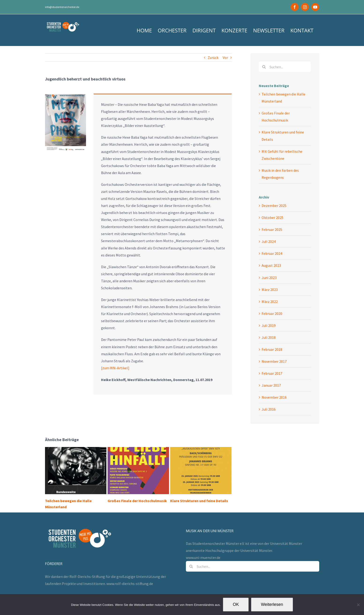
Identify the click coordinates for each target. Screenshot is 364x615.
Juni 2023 (269, 278)
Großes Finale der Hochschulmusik (137, 501)
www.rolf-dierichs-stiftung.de (130, 575)
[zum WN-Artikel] (115, 368)
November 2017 (274, 361)
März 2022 (270, 302)
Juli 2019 (269, 325)
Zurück (213, 57)
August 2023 (271, 265)
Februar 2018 (272, 349)
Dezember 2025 (274, 206)
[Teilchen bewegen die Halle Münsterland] (76, 470)
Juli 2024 (269, 241)
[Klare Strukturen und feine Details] (201, 470)
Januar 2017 (271, 385)
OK (236, 604)
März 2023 (270, 290)
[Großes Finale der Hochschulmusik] (138, 470)
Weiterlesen (272, 604)
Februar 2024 (272, 253)
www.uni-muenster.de (203, 549)
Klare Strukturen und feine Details (199, 501)
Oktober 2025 (272, 218)
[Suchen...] (285, 67)
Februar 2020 (272, 313)
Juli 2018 (269, 337)
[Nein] (358, 605)
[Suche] (264, 67)
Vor (225, 57)
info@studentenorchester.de (62, 7)
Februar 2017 (272, 373)
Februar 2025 (272, 229)
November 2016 (274, 397)
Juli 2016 (269, 409)
